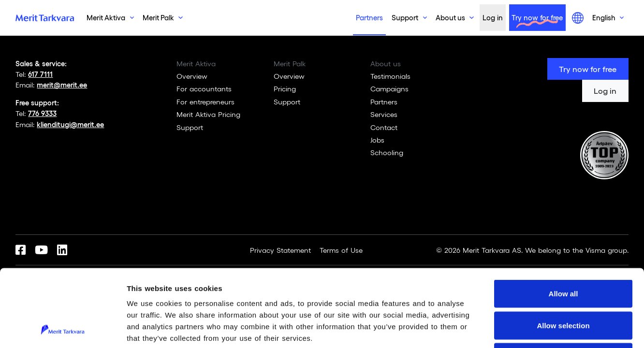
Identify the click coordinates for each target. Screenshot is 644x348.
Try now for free (537, 17)
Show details (508, 329)
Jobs (377, 140)
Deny (563, 284)
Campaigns (389, 88)
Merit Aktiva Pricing (208, 114)
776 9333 (42, 113)
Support (405, 17)
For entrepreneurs (205, 101)
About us (450, 17)
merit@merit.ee (62, 85)
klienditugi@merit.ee (70, 124)
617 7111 (40, 74)
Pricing (285, 88)
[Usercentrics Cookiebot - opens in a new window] (63, 329)
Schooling (387, 152)
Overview (192, 76)
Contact (384, 127)
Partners (369, 17)
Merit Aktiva (106, 17)
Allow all (563, 221)
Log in (493, 17)
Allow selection (563, 253)
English (604, 17)
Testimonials (390, 76)
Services (384, 114)
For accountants (204, 88)
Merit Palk (158, 17)
